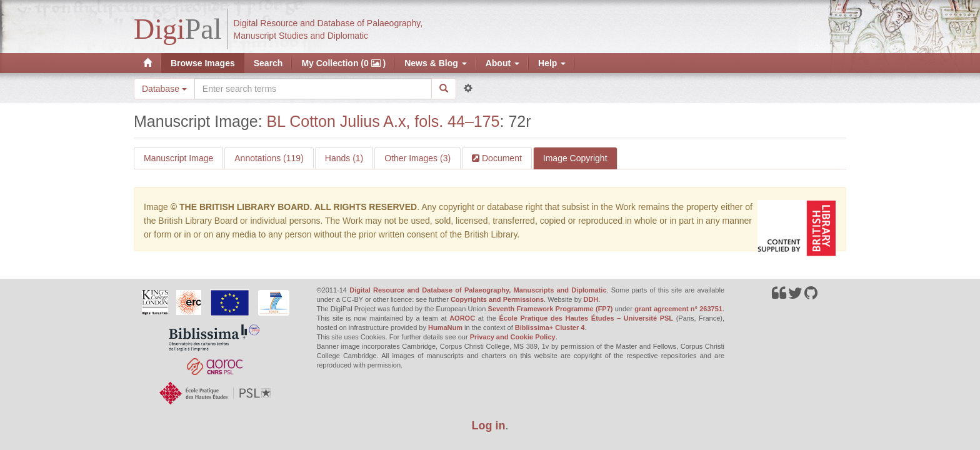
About (502, 63)
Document (501, 158)
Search (268, 63)
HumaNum (445, 327)
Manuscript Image (178, 158)
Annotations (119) (269, 158)
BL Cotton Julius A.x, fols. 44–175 (383, 121)
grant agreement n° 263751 (678, 309)
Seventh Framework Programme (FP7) (551, 309)
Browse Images (203, 63)
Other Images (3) (417, 158)
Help (552, 63)
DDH (591, 299)
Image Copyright (575, 158)
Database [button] (164, 89)
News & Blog (435, 63)
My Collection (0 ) (343, 63)
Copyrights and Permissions (497, 299)
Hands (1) (344, 158)
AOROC (462, 318)
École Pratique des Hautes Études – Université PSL (586, 318)
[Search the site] (313, 89)
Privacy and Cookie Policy (513, 337)
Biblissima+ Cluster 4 (550, 327)
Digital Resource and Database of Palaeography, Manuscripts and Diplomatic (478, 290)
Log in (489, 426)
